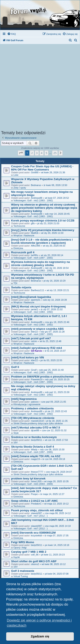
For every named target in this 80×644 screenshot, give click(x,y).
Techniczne (19, 226)
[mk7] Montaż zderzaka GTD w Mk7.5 (36, 428)
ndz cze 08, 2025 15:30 (52, 450)
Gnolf (34, 370)
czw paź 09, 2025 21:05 (54, 402)
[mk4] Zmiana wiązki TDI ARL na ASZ (36, 456)
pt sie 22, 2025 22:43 (56, 411)
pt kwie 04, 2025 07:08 (57, 574)
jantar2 (35, 309)
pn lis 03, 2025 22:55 (51, 360)
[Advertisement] (40, 88)
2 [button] (32, 153)
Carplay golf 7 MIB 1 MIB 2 (29, 552)
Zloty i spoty (20, 188)
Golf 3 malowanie (23, 571)
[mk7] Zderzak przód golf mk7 (31, 338)
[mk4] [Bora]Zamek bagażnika (31, 297)
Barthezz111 (38, 290)
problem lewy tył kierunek (28, 478)
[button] (21, 153)
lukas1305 (36, 481)
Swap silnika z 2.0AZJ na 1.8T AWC (34, 501)
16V (16, 442)
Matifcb (35, 233)
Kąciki (17, 557)
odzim (34, 341)
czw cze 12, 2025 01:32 (54, 430)
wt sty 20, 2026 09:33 (54, 246)
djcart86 (35, 430)
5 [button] (46, 153)
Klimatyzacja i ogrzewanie (27, 404)
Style (16, 433)
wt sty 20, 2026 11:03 (52, 233)
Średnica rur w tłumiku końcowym (34, 437)
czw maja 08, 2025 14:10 (58, 526)
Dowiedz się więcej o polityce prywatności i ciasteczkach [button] (39, 623)
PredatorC (36, 504)
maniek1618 (37, 421)
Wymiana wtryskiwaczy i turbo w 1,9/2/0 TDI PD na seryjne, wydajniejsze (43, 276)
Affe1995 (36, 246)
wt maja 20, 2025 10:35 (56, 481)
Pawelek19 (37, 379)
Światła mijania (21, 287)
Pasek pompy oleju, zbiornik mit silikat (37, 510)
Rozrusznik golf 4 (23, 252)
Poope (34, 494)
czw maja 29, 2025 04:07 (59, 472)
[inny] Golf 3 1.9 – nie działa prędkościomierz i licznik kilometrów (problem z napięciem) (42, 241)
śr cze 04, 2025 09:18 (54, 459)
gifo (33, 223)
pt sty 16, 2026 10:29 (55, 281)
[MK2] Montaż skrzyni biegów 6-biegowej (38, 306)
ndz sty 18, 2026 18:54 (57, 268)
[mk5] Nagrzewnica (24, 399)
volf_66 (35, 555)
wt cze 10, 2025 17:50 (56, 440)
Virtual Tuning (21, 576)
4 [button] (41, 153)
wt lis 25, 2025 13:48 (51, 341)
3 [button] (37, 153)
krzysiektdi (36, 535)
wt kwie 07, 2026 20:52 (57, 198)
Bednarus (36, 185)
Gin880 (35, 172)
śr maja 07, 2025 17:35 (57, 535)
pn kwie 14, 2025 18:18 (57, 545)
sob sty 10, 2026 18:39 (55, 300)
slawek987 (36, 513)
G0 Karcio (36, 351)
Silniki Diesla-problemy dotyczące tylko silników (38, 423)
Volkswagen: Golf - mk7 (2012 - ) (31, 516)
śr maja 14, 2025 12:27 (52, 494)
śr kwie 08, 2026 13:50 (55, 185)
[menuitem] (12, 34)
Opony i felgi (20, 548)
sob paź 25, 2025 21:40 (51, 370)
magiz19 (35, 459)
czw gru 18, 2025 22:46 (57, 322)
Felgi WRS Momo (23, 542)
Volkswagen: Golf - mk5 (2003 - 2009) (33, 484)
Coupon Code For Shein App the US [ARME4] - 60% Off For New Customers (42, 168)
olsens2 (35, 564)
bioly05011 (37, 440)
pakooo (35, 402)
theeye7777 (37, 472)
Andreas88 (37, 198)
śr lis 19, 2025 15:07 (55, 351)
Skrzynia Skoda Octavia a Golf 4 (33, 447)
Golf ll (15, 367)
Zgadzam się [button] (40, 636)
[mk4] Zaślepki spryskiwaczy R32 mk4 (36, 348)
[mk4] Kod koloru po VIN (28, 357)
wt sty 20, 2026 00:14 (52, 255)
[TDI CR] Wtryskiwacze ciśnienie (33, 418)
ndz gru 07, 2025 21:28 (53, 332)
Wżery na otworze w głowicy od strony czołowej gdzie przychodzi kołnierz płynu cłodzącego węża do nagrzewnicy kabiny (44, 208)
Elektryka (18, 248)
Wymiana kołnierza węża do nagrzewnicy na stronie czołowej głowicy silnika (40, 264)
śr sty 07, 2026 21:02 (52, 309)
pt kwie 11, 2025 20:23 (53, 555)
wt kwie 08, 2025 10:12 (54, 564)
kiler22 (34, 332)
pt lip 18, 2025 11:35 (57, 421)
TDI (15, 283)
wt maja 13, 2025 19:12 (56, 504)
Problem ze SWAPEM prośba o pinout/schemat (42, 377)
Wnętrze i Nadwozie (24, 235)
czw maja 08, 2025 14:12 (58, 513)
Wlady (34, 450)
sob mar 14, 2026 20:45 (57, 214)
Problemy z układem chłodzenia (32, 408)
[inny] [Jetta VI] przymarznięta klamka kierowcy (43, 230)
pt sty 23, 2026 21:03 (48, 223)
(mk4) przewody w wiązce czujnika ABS (37, 329)
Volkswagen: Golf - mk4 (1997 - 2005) (33, 258)
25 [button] (55, 153)
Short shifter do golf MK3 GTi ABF (34, 561)
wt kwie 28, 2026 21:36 (53, 172)
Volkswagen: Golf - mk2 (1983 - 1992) (33, 200)
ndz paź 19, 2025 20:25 (57, 379)
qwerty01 (36, 300)
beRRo (35, 255)
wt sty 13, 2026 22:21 (58, 290)
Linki (16, 175)
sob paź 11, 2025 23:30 (57, 392)
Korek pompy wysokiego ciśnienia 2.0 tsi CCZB (43, 221)
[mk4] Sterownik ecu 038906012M (33, 533)
